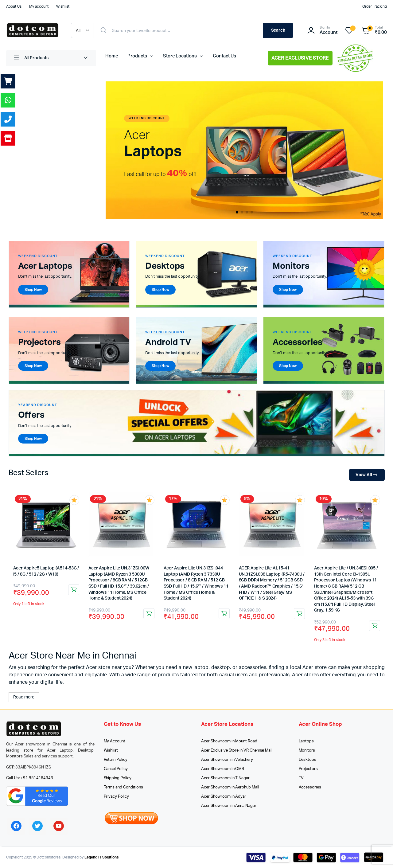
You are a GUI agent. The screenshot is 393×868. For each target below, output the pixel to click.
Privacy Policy (117, 797)
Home (112, 56)
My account (39, 6)
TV (301, 778)
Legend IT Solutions (101, 857)
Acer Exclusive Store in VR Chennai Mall (237, 751)
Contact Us (224, 56)
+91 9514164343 (37, 778)
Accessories (310, 787)
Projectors (308, 769)
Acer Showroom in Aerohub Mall (230, 787)
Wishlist (63, 6)
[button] (237, 212)
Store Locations (180, 56)
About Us (14, 6)
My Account (115, 741)
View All (367, 475)
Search (278, 30)
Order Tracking (375, 6)
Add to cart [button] (74, 590)
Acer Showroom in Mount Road (229, 741)
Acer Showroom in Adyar (224, 797)
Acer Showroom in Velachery (227, 760)
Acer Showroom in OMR (223, 769)
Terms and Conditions (123, 787)
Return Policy (116, 760)
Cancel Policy (116, 769)
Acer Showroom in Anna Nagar (229, 806)
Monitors (307, 751)
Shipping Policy (118, 778)
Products (137, 56)
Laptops (306, 741)
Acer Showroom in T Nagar (225, 778)
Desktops (308, 760)
